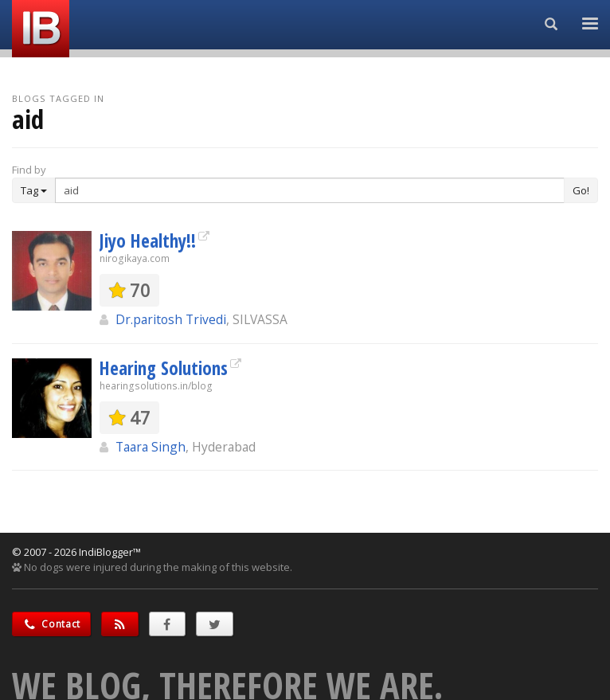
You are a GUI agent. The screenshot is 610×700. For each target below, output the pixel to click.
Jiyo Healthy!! (148, 241)
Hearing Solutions (164, 368)
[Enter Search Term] (310, 190)
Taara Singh (151, 447)
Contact (51, 624)
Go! (581, 190)
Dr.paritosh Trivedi (171, 319)
